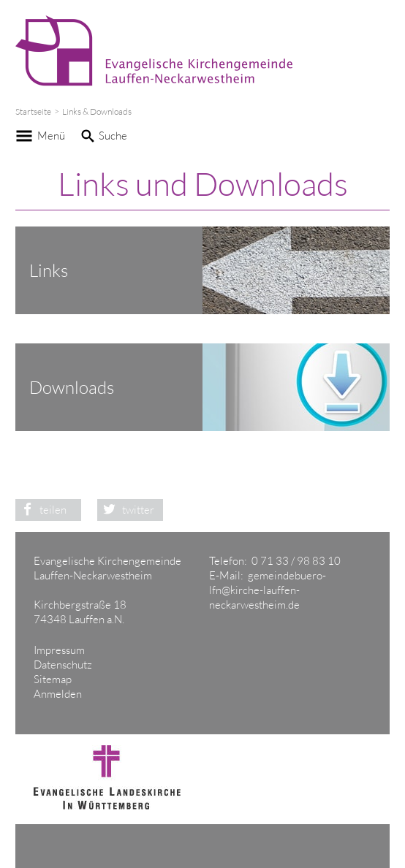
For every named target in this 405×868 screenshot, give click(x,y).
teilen (41, 510)
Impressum (59, 650)
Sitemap (53, 679)
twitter (126, 510)
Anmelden (58, 694)
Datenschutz (63, 665)
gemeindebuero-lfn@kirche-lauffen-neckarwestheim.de (268, 590)
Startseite (33, 111)
